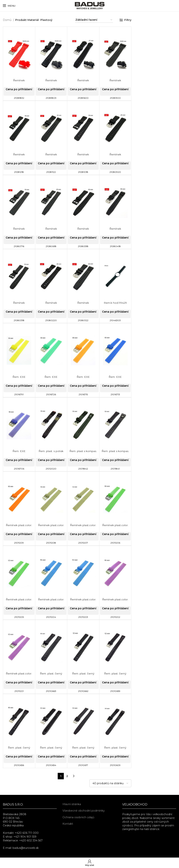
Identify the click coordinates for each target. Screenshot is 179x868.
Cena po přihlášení (19, 89)
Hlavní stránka (72, 804)
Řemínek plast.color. (19, 525)
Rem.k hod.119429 (115, 303)
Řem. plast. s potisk (51, 451)
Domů (8, 20)
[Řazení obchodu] (94, 20)
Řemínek (19, 80)
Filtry (128, 20)
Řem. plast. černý (51, 674)
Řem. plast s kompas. (83, 451)
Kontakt (68, 824)
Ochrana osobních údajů (78, 817)
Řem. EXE (19, 377)
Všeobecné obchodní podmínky (84, 811)
